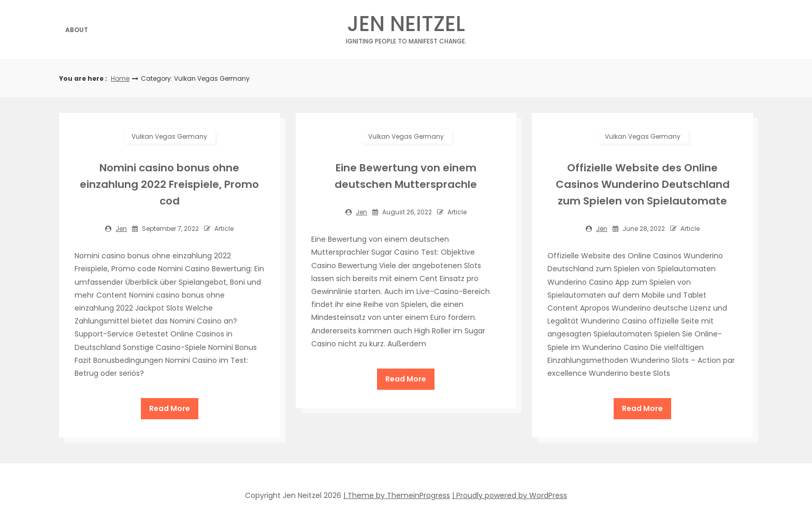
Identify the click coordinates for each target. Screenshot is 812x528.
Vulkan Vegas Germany (169, 136)
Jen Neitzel (406, 27)
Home (120, 78)
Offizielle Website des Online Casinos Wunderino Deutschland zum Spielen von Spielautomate (643, 184)
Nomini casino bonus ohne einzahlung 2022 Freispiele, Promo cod (169, 184)
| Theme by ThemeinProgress (397, 495)
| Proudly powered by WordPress (510, 495)
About (77, 30)
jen (121, 229)
